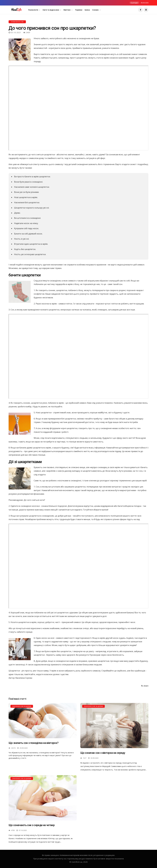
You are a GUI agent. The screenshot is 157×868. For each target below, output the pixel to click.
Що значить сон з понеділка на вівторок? (33, 743)
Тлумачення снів (17, 22)
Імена (87, 10)
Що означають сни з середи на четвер (32, 825)
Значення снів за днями (22, 706)
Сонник (96, 10)
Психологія (33, 10)
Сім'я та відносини (51, 10)
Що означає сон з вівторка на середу (103, 753)
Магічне (67, 10)
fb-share (145, 686)
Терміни (79, 10)
